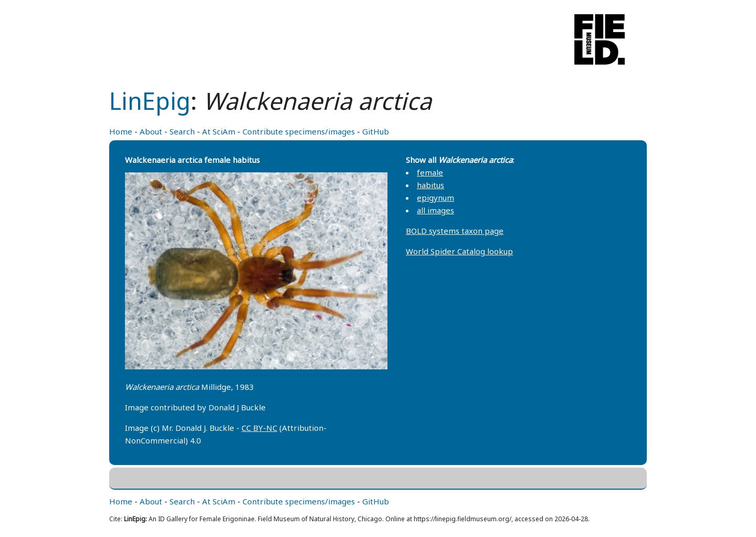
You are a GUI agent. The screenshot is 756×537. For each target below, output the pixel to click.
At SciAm (219, 131)
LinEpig (150, 101)
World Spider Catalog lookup (459, 251)
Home (121, 131)
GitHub (376, 131)
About (151, 131)
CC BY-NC (259, 428)
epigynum (435, 198)
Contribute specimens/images (299, 131)
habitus (430, 185)
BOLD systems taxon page (455, 231)
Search (182, 131)
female (430, 172)
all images (435, 210)
